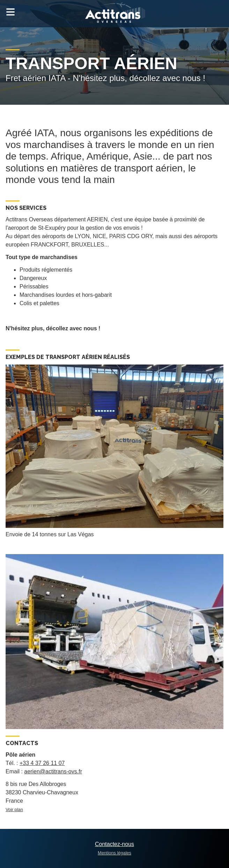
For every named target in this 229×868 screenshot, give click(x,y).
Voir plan (14, 810)
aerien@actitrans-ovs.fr (53, 771)
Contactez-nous (114, 844)
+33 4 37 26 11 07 (42, 763)
